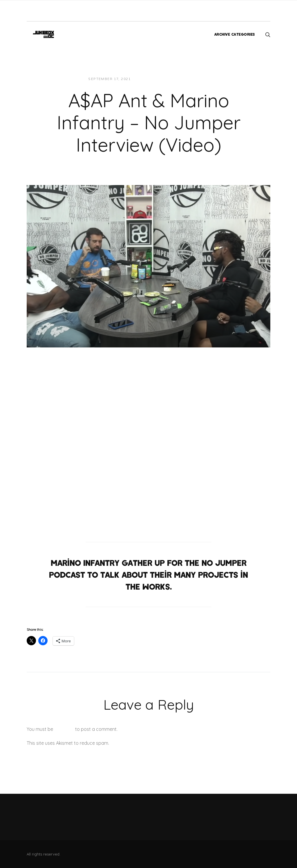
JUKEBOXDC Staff (155, 79)
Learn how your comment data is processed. (158, 743)
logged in (64, 729)
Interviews (192, 79)
